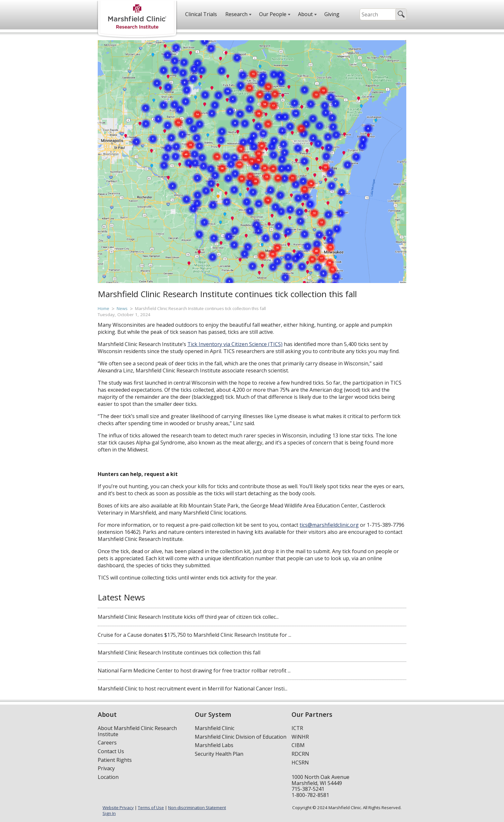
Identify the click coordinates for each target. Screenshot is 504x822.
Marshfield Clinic (215, 728)
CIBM (298, 745)
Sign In (109, 813)
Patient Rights (115, 760)
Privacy (106, 768)
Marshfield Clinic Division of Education (241, 737)
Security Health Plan (219, 754)
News (122, 308)
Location (108, 777)
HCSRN (300, 763)
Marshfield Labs (214, 745)
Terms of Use (151, 808)
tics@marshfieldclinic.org (329, 525)
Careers (107, 743)
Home (104, 308)
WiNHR (300, 737)
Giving (332, 14)
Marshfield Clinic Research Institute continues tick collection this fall (200, 308)
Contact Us (111, 751)
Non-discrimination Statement (197, 808)
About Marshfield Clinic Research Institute (137, 731)
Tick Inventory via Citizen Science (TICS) (235, 344)
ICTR (297, 728)
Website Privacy (118, 808)
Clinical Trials (201, 14)
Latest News (121, 597)
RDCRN (300, 754)
